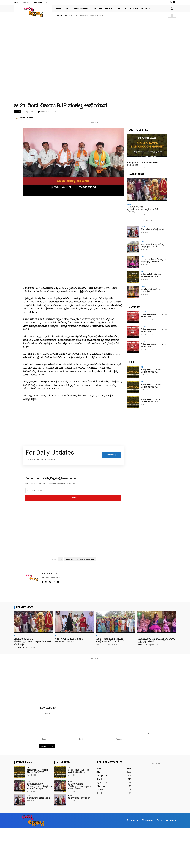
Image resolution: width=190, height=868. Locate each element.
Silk (128, 160)
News (17, 112)
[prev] (170, 16)
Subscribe (73, 498)
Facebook (134, 820)
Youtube (173, 820)
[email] (73, 490)
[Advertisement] (81, 39)
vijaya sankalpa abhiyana (86, 559)
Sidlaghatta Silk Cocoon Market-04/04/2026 (87, 16)
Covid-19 (144, 312)
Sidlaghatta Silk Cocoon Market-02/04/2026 (151, 386)
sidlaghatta (69, 559)
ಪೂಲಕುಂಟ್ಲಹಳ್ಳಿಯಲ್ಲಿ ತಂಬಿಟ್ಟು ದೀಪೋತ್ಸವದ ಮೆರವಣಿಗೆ (152, 245)
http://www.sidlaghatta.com (51, 577)
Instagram (149, 820)
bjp (61, 559)
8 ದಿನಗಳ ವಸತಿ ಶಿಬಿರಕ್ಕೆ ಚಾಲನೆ (152, 229)
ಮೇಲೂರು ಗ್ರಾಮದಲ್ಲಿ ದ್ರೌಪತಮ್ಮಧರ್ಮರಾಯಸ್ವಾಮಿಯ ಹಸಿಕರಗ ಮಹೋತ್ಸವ (144, 209)
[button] (172, 9)
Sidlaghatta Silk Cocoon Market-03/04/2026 (151, 275)
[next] (174, 16)
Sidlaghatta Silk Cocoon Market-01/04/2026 (151, 401)
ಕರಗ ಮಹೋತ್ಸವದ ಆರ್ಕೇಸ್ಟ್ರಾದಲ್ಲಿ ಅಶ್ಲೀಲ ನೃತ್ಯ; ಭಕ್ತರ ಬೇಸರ (153, 260)
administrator (27, 118)
